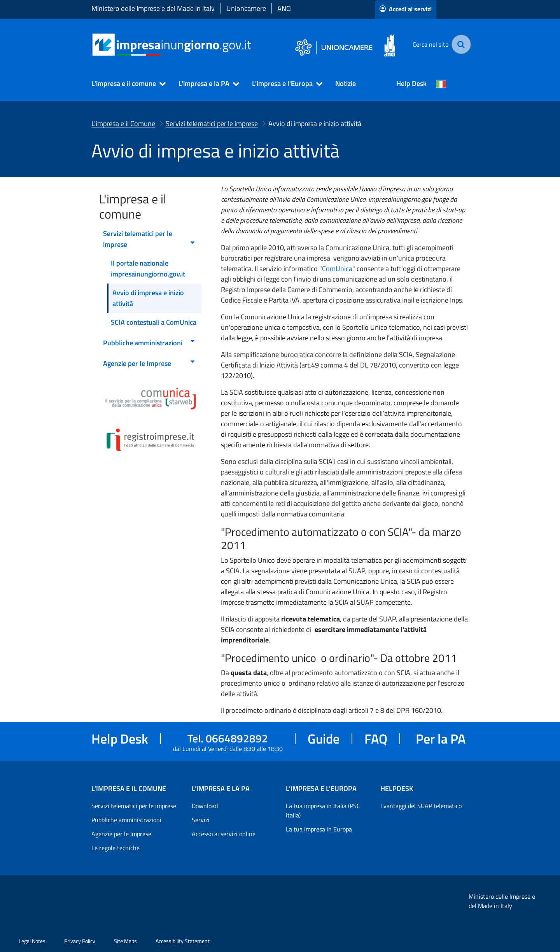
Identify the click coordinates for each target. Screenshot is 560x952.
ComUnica (337, 269)
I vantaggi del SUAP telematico (421, 806)
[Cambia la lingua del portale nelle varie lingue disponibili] (441, 84)
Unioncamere (246, 8)
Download (205, 806)
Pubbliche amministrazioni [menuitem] (149, 343)
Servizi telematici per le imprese (134, 806)
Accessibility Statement (183, 941)
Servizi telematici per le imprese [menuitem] (149, 239)
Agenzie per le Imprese (121, 834)
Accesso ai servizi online (224, 834)
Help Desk (411, 83)
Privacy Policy (80, 941)
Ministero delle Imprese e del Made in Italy (153, 8)
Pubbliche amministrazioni (126, 820)
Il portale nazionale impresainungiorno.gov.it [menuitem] (148, 269)
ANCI (284, 8)
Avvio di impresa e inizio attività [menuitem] (148, 298)
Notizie (346, 83)
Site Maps (125, 941)
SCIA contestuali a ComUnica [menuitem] (154, 322)
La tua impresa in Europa (319, 829)
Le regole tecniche (115, 848)
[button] (125, 84)
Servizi (201, 820)
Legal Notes (32, 941)
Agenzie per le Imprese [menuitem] (149, 363)
